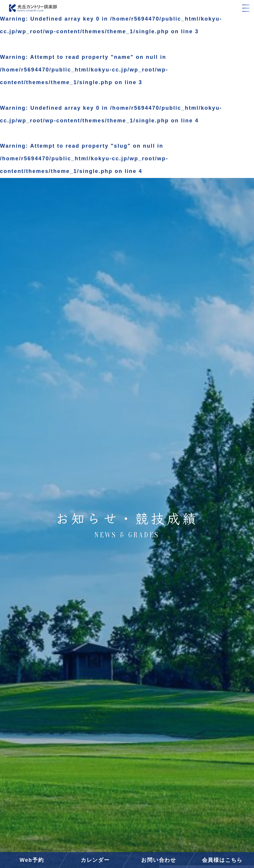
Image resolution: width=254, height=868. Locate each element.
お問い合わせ (159, 860)
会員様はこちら (222, 860)
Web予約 (32, 860)
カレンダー (95, 860)
